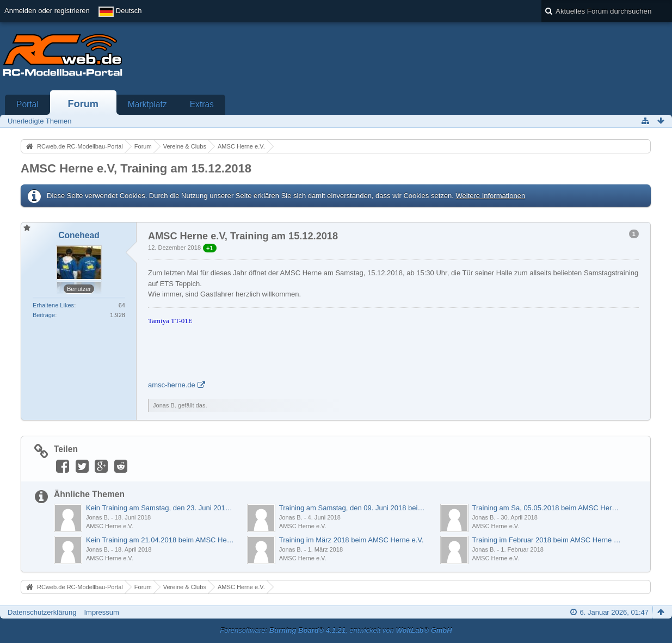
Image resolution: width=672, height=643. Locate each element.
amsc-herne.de (172, 385)
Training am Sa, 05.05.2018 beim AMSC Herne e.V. (547, 508)
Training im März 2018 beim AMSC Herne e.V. (352, 540)
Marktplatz (147, 104)
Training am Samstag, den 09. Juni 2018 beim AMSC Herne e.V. (354, 508)
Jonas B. (98, 517)
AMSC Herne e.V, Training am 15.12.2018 (136, 168)
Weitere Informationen (490, 196)
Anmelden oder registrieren (47, 11)
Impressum (101, 612)
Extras (202, 104)
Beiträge (44, 315)
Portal (27, 104)
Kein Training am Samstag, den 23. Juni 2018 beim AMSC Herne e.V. (161, 508)
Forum (83, 104)
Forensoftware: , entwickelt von (336, 630)
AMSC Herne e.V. (110, 526)
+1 (210, 248)
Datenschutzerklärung (42, 612)
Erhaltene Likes (53, 305)
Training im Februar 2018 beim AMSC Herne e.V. (547, 540)
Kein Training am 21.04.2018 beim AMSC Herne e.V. (161, 540)
